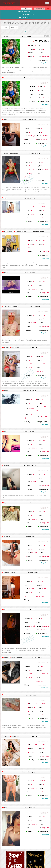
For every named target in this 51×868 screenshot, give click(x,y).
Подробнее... (45, 63)
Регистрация (25, 17)
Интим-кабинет (25, 11)
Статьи (14, 28)
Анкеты (5, 28)
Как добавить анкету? (25, 14)
